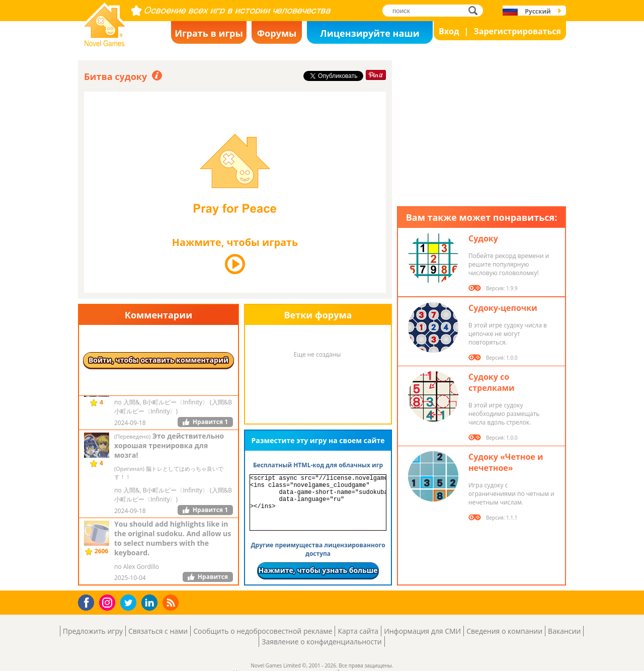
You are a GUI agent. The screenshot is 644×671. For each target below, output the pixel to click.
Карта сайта (358, 631)
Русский (538, 11)
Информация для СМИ (422, 631)
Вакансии (564, 631)
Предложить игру (93, 631)
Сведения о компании (504, 631)
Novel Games (103, 43)
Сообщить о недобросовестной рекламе (263, 631)
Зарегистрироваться (517, 31)
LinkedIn (151, 603)
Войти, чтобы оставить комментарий (158, 360)
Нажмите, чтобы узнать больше (318, 570)
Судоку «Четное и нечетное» (506, 462)
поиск (476, 10)
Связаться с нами (158, 631)
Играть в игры (209, 33)
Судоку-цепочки (503, 308)
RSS (172, 602)
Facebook (89, 601)
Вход (449, 31)
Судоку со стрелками (492, 382)
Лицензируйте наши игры (370, 35)
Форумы (277, 33)
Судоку (483, 238)
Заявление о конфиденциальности (321, 642)
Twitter (130, 603)
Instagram (109, 602)
